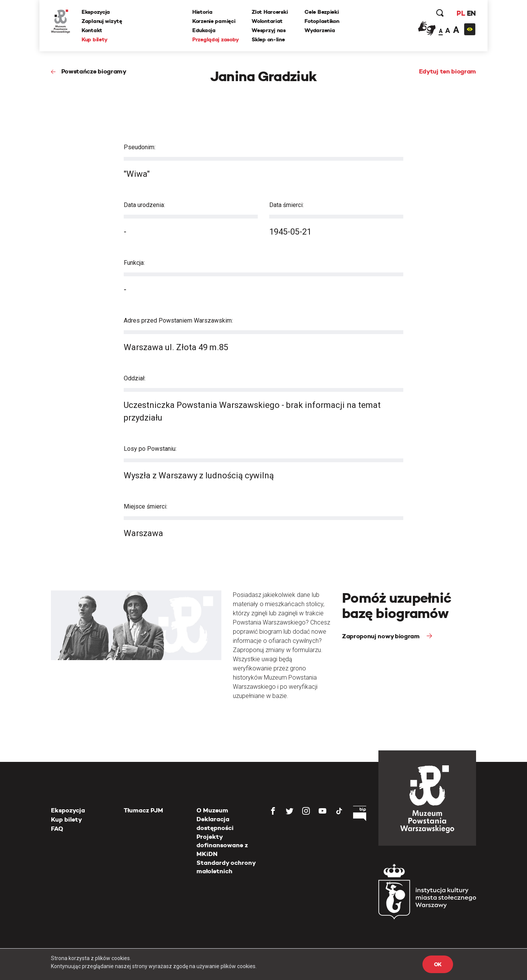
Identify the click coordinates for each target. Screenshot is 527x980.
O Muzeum (212, 810)
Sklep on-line (268, 39)
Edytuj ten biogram (448, 71)
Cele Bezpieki (322, 12)
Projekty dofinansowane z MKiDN (222, 845)
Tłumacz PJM (143, 810)
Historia (202, 12)
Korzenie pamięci (214, 21)
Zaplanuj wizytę (102, 21)
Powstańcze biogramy (94, 71)
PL (461, 13)
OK (438, 964)
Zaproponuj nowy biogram (381, 636)
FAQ (57, 829)
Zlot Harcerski (270, 12)
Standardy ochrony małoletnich (226, 867)
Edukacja (204, 30)
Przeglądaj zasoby (215, 39)
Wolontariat (267, 21)
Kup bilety (95, 39)
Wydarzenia (320, 30)
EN (471, 13)
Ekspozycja (96, 12)
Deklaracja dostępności (215, 823)
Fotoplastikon (322, 21)
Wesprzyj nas (269, 30)
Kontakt (92, 30)
